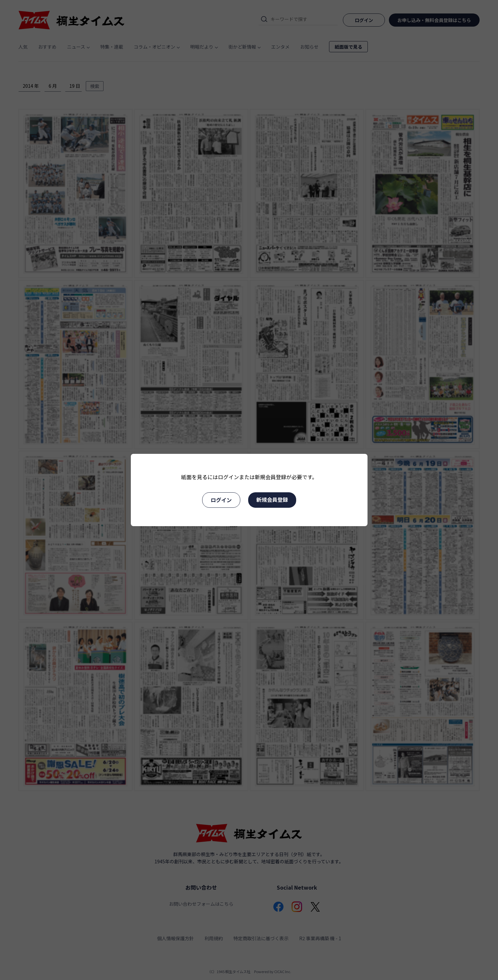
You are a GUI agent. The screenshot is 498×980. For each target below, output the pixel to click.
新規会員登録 (272, 500)
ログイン (221, 500)
